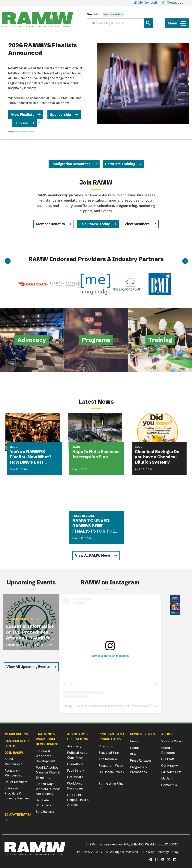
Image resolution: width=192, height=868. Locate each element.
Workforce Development (77, 786)
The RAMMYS (108, 759)
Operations (75, 764)
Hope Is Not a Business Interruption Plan (96, 454)
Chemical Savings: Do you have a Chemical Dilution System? (157, 457)
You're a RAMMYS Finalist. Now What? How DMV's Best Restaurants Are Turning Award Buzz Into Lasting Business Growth (32, 457)
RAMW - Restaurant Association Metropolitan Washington (97, 706)
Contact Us (175, 2)
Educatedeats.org (21, 814)
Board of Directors (168, 750)
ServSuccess (45, 812)
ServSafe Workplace (44, 803)
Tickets (21, 123)
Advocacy (74, 746)
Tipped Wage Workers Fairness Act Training (48, 789)
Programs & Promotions (138, 770)
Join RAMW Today (95, 224)
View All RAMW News (93, 555)
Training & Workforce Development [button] (48, 739)
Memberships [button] (16, 734)
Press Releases (141, 761)
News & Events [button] (142, 734)
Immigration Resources (71, 164)
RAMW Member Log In (17, 744)
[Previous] (8, 261)
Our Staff (168, 759)
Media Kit (168, 778)
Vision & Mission (173, 741)
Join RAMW (14, 753)
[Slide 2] (24, 131)
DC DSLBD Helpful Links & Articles (78, 800)
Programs (106, 746)
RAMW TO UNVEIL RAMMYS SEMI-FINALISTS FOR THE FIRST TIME (94, 526)
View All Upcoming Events (28, 667)
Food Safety (76, 770)
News (134, 741)
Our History (169, 766)
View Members (137, 224)
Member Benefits (50, 224)
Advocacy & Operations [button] (78, 736)
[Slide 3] (31, 131)
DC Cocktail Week (111, 772)
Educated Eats (109, 753)
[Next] (185, 261)
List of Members (16, 782)
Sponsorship (61, 115)
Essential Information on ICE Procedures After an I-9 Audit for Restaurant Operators (30, 632)
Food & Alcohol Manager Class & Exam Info (48, 772)
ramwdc (143, 706)
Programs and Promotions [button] (111, 736)
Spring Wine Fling (111, 784)
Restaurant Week (111, 766)
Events (135, 748)
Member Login (146, 2)
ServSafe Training (120, 164)
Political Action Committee (78, 755)
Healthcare (75, 777)
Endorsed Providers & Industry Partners (17, 793)
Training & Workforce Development (45, 756)
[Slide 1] (18, 131)
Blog (133, 754)
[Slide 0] (11, 131)
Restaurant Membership (13, 773)
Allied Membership (13, 761)
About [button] (167, 734)
